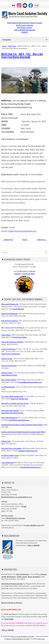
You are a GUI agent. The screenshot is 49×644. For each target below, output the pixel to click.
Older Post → (42, 240)
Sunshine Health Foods (10, 455)
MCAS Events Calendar (24, 25)
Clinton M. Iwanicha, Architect (12, 342)
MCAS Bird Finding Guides (12, 584)
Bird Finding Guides (24, 28)
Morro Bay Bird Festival (10, 411)
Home (4, 46)
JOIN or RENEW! (33, 545)
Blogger (42, 639)
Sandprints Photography (10, 425)
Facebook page (28, 274)
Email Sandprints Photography (32, 425)
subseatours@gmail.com (28, 451)
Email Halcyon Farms (9, 375)
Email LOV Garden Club (19, 399)
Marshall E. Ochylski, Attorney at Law (15, 403)
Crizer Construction (8, 349)
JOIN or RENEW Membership (24, 30)
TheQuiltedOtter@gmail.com (30, 467)
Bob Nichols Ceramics (10, 321)
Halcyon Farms (7, 373)
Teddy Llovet (22, 577)
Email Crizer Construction (11, 354)
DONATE (24, 32)
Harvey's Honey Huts (9, 366)
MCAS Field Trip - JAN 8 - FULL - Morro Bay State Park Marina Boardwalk (22, 55)
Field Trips (12, 46)
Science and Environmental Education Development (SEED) (23, 432)
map (24, 506)
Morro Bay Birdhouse (9, 418)
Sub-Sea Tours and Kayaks (11, 448)
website (17, 274)
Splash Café (6, 441)
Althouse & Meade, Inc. (10, 304)
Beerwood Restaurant (9, 314)
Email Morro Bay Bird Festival (12, 413)
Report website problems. (12, 603)
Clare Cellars (6, 335)
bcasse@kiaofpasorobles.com (30, 382)
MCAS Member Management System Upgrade (25, 23)
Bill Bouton (11, 577)
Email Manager (18, 309)
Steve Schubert (34, 577)
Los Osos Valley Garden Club (12, 396)
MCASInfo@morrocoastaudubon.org (17, 497)
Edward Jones (7, 359)
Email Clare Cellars (20, 337)
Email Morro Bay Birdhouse (19, 420)
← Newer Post (7, 240)
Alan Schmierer (23, 574)
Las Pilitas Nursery (8, 387)
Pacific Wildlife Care (33, 525)
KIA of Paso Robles (9, 380)
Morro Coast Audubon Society (23, 636)
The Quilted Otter (8, 463)
